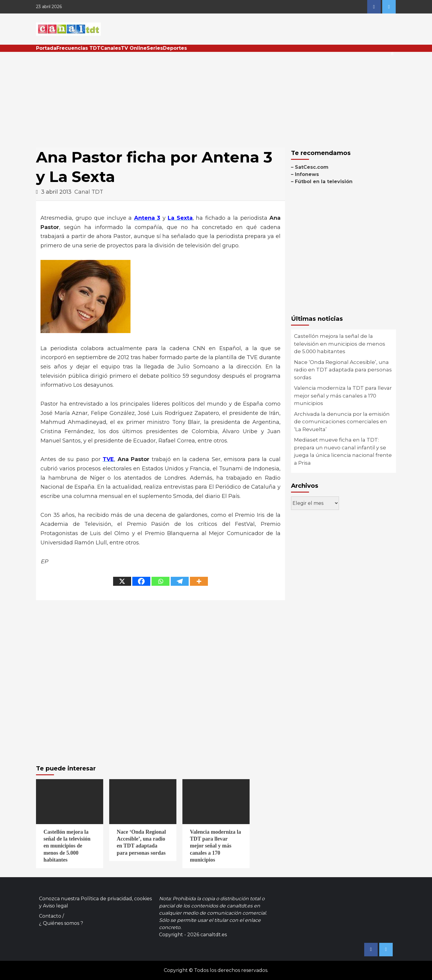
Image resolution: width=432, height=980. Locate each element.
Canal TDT (89, 192)
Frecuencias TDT (78, 48)
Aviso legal (55, 906)
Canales (111, 48)
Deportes (175, 48)
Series (155, 48)
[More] (199, 581)
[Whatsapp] (160, 581)
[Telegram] (180, 581)
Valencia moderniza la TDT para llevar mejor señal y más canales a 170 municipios (343, 396)
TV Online (134, 48)
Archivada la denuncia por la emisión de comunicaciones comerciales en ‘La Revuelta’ (342, 422)
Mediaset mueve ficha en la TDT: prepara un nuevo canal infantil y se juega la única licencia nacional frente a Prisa (343, 451)
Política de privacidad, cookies (116, 899)
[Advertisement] (216, 97)
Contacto (50, 916)
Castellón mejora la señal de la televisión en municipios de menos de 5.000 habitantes (340, 344)
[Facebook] (141, 581)
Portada (46, 48)
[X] (122, 581)
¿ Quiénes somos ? (61, 923)
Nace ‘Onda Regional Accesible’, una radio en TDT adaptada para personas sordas (343, 370)
